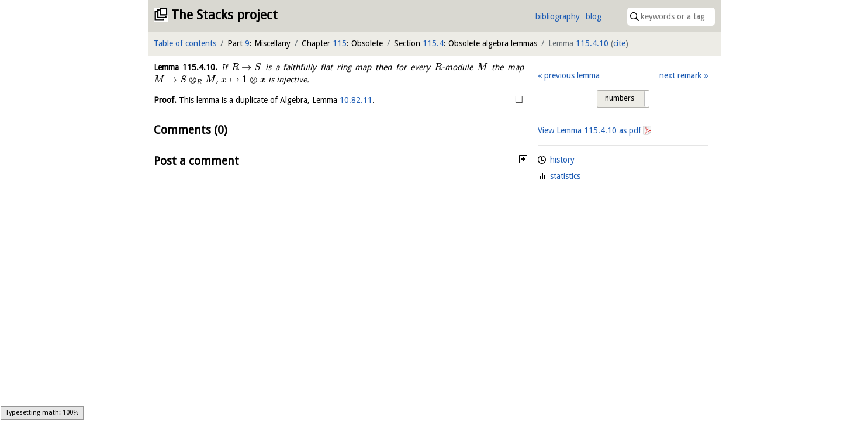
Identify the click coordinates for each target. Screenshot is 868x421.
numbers (620, 98)
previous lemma (572, 75)
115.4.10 (592, 43)
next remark (681, 75)
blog (594, 16)
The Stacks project (224, 15)
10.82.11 (356, 100)
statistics (565, 176)
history (562, 160)
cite (619, 43)
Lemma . (186, 67)
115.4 (433, 43)
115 (340, 43)
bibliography (558, 16)
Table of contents (185, 43)
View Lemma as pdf (589, 130)
